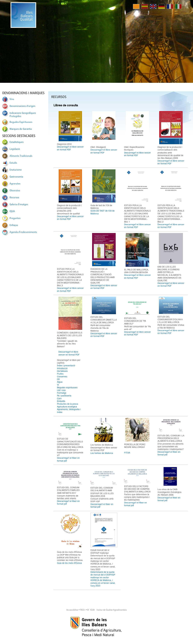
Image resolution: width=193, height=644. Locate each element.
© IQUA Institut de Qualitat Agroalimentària (107, 610)
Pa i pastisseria (64, 396)
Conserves (62, 376)
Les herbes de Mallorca (102, 453)
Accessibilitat (72, 610)
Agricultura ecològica (67, 407)
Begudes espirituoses (67, 387)
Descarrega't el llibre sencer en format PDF (70, 148)
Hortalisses (62, 371)
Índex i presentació (66, 366)
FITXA (127, 453)
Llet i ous (61, 390)
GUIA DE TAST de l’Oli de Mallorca (103, 212)
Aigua (60, 382)
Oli (58, 379)
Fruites (60, 374)
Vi (58, 385)
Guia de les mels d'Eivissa (69, 563)
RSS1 (83, 610)
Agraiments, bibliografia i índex (69, 411)
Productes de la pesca (68, 404)
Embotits (61, 401)
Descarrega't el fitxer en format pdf (68, 459)
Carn (59, 398)
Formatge (62, 393)
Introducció (62, 368)
